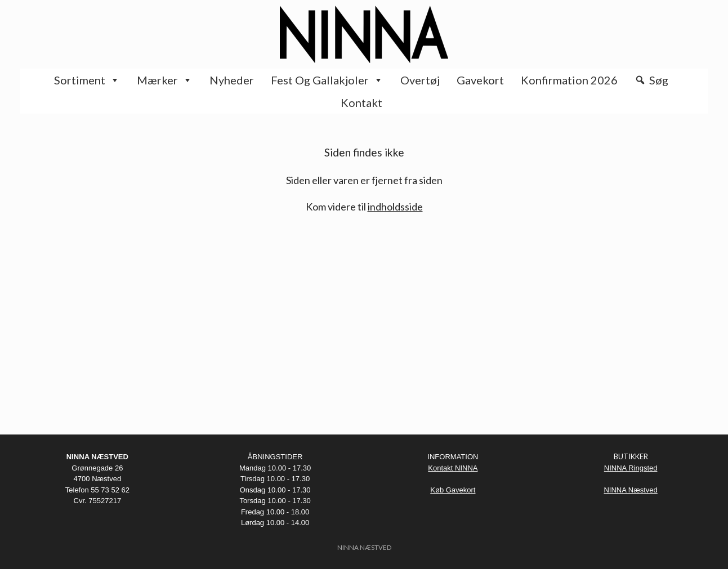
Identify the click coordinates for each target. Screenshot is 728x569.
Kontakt (361, 102)
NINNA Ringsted (631, 468)
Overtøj (420, 80)
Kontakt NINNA (453, 468)
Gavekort (480, 80)
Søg (659, 80)
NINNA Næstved (630, 490)
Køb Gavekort (453, 490)
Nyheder (232, 80)
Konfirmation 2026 (569, 80)
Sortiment (87, 80)
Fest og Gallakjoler (327, 80)
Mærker (165, 80)
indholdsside (395, 207)
